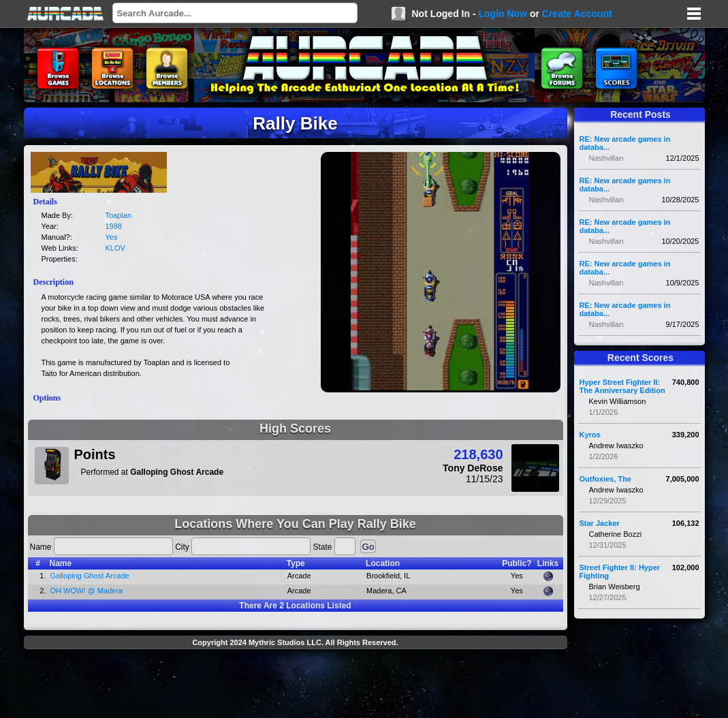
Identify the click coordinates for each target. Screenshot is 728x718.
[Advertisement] (296, 685)
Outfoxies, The (605, 479)
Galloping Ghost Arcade (90, 576)
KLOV (115, 248)
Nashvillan (606, 158)
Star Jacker (600, 523)
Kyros (590, 435)
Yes (112, 237)
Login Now (503, 14)
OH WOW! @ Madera (87, 591)
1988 (114, 226)
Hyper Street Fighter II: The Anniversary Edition (622, 386)
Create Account (577, 14)
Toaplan (119, 215)
